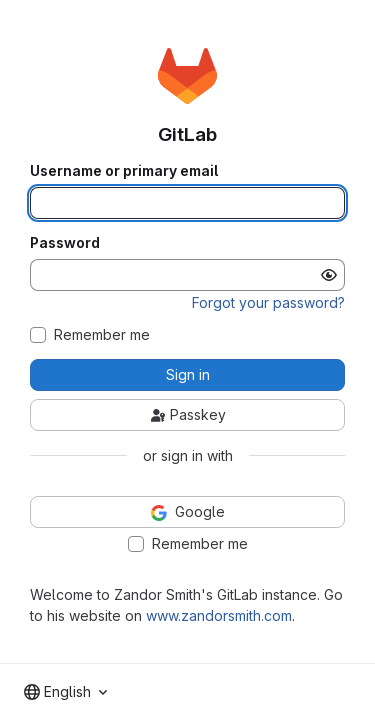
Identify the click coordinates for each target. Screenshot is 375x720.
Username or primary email (124, 171)
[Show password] (329, 275)
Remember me (102, 335)
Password (65, 243)
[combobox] (65, 692)
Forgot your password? (268, 302)
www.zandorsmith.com (219, 615)
